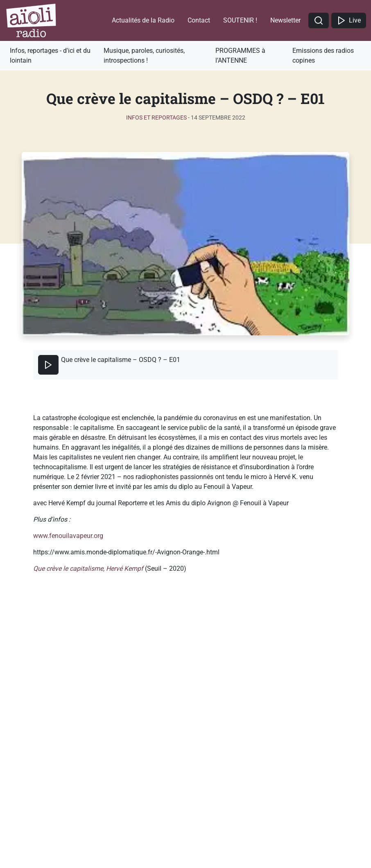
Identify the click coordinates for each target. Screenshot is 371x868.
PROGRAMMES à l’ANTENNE (240, 55)
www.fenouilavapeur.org (68, 536)
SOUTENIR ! (240, 20)
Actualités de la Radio (143, 20)
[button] (319, 21)
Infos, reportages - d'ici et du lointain (50, 55)
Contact (199, 20)
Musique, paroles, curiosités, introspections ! (144, 55)
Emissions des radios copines (323, 55)
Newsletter (285, 20)
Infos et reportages (156, 118)
